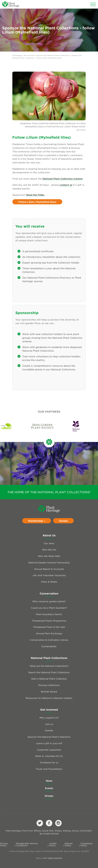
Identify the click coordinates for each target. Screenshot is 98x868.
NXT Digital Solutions (53, 858)
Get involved (29, 55)
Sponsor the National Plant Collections (53, 55)
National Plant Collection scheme (63, 179)
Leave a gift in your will (49, 743)
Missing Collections (49, 685)
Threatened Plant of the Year (49, 627)
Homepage (17, 55)
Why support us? (49, 718)
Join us (49, 724)
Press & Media (49, 582)
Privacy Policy (4, 844)
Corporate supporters (49, 750)
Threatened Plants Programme (49, 621)
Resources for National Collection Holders (49, 698)
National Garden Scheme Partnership (49, 562)
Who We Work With (49, 556)
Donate (63, 521)
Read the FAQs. (35, 195)
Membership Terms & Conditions (27, 844)
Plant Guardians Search (49, 614)
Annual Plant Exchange (49, 633)
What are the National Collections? (49, 666)
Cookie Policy (53, 844)
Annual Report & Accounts (49, 569)
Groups (49, 796)
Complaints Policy (87, 844)
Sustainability (49, 646)
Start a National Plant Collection (49, 679)
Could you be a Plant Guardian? (49, 608)
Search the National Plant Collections (49, 672)
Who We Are (49, 550)
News (49, 781)
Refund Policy (69, 844)
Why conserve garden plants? (49, 601)
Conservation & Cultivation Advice (49, 640)
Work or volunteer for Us (49, 756)
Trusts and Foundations (49, 769)
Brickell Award (49, 691)
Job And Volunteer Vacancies (49, 575)
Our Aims (49, 543)
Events (49, 788)
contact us (66, 185)
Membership (37, 521)
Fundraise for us (49, 762)
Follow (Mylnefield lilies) (37, 202)
